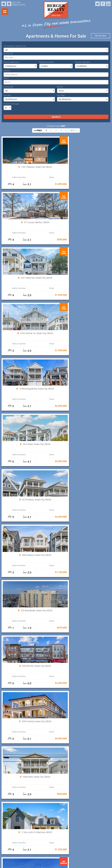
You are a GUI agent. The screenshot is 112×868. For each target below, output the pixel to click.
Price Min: (7, 95)
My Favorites (101, 36)
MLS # (6, 78)
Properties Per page (11, 104)
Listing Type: (9, 87)
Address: (7, 71)
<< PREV (38, 130)
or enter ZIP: (8, 54)
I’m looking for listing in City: (15, 46)
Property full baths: (47, 62)
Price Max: (61, 95)
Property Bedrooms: (11, 62)
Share (41, 177)
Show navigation (5, 12)
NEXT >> (74, 130)
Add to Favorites (16, 177)
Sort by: (60, 87)
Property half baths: (83, 62)
